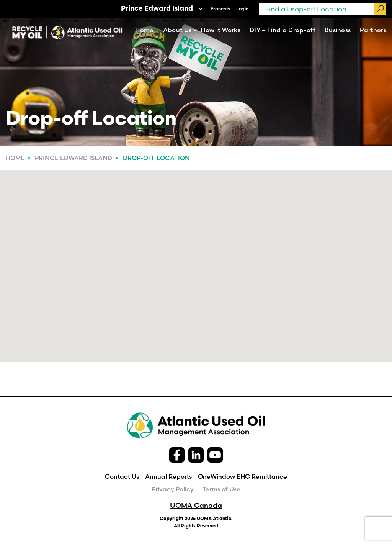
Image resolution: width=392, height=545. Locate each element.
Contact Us (122, 476)
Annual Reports (168, 476)
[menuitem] (220, 9)
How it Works (220, 30)
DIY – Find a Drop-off (283, 30)
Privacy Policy (173, 489)
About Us (177, 30)
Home (144, 30)
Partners (373, 30)
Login (242, 9)
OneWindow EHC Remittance (243, 476)
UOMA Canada (196, 505)
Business (338, 30)
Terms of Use (221, 489)
